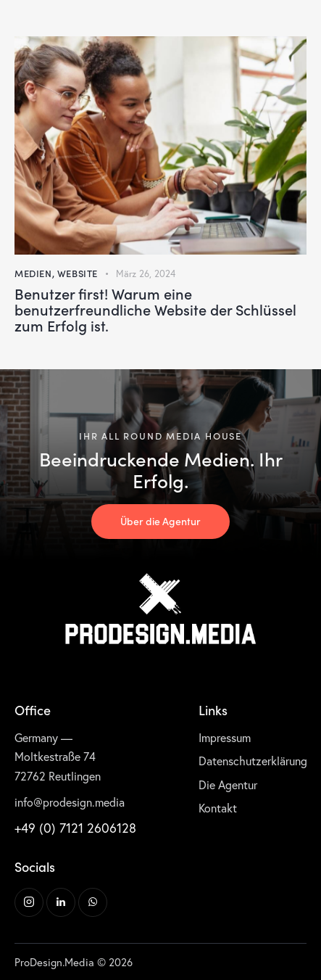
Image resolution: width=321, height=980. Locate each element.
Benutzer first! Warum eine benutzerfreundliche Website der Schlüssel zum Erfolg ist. (155, 309)
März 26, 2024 (146, 273)
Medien (33, 273)
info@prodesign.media (70, 802)
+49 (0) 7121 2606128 (75, 828)
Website (78, 273)
